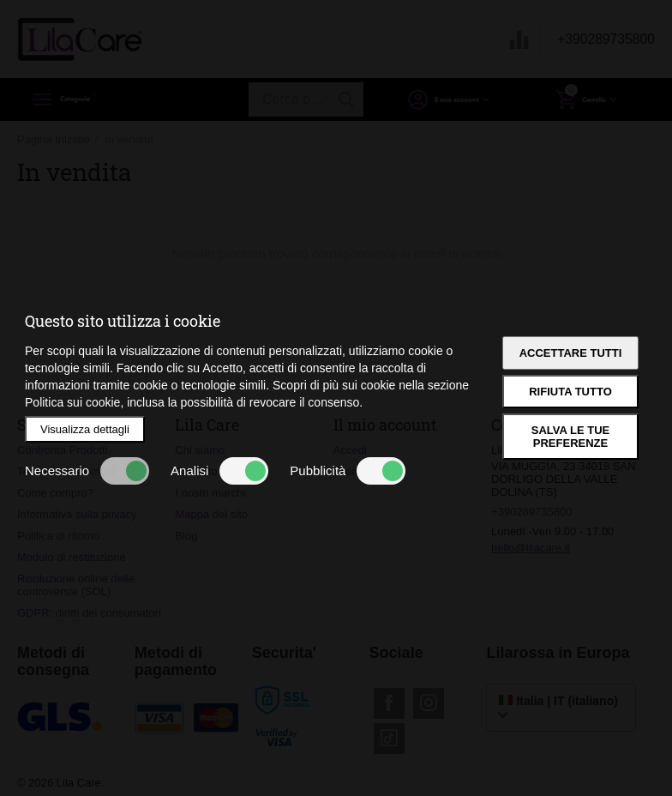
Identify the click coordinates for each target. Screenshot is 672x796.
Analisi (219, 471)
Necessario (87, 471)
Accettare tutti (571, 353)
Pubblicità (348, 471)
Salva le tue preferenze (570, 437)
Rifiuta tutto (570, 392)
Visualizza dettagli (85, 429)
